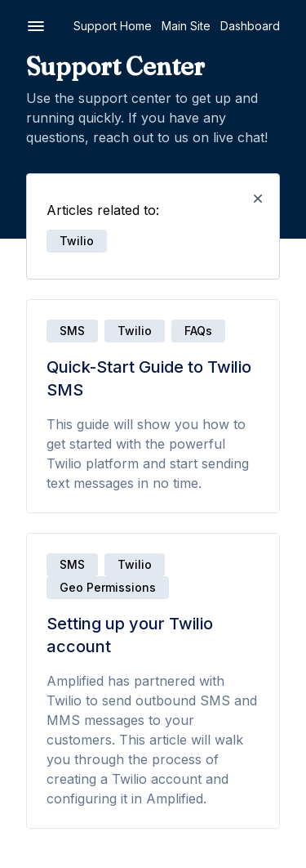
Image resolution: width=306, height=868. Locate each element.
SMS (72, 331)
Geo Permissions (108, 587)
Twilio (135, 331)
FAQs (198, 331)
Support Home (113, 26)
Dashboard (250, 26)
